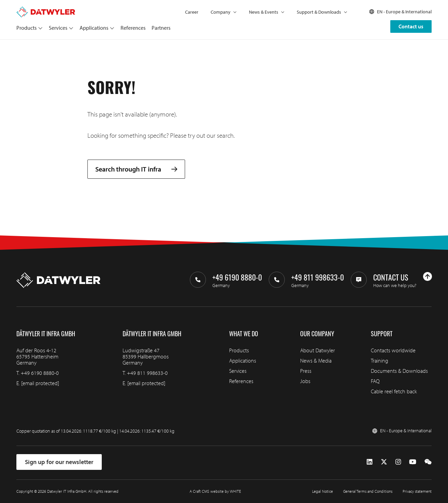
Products (26, 28)
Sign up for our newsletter (59, 462)
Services (58, 28)
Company (221, 12)
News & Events (264, 12)
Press (306, 371)
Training (380, 361)
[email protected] (40, 383)
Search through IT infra (136, 169)
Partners (161, 28)
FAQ (375, 381)
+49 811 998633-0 (147, 373)
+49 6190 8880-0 (40, 373)
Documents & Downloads (399, 371)
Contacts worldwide (393, 350)
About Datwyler (318, 350)
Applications (94, 28)
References (133, 28)
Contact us (411, 26)
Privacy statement (417, 491)
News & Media (316, 361)
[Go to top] (428, 276)
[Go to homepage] (46, 10)
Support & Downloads (319, 12)
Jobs (305, 381)
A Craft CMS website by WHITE (215, 491)
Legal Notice (323, 491)
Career (192, 12)
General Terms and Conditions (368, 491)
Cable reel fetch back (394, 391)
